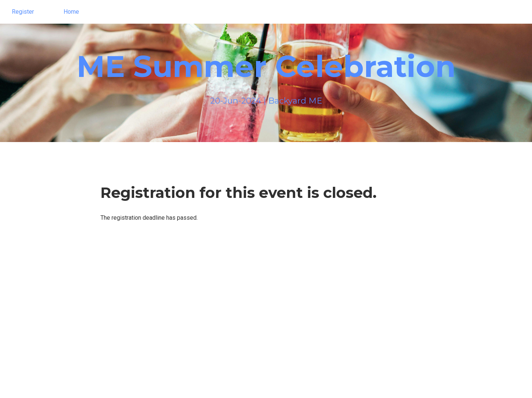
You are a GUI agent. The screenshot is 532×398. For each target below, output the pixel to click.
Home (71, 12)
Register (23, 12)
